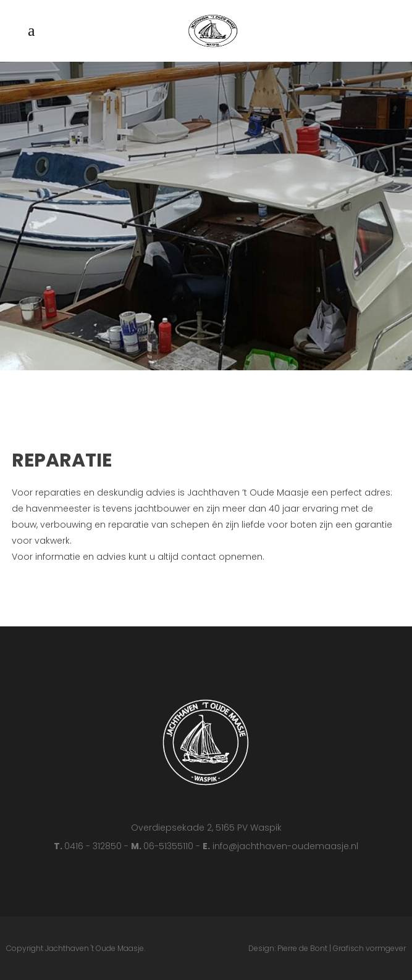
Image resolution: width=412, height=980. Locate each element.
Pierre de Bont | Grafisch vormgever (342, 948)
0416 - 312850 (94, 846)
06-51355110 (170, 846)
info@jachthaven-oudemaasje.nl (285, 846)
